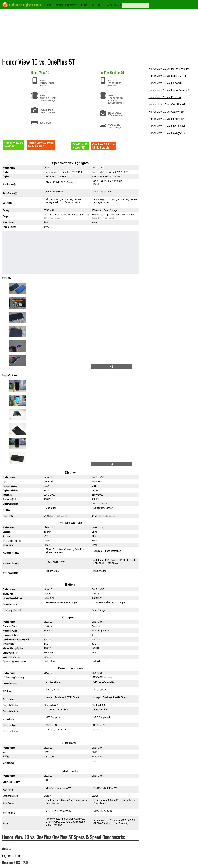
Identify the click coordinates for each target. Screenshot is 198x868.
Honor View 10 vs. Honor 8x (165, 83)
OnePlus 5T (117, 72)
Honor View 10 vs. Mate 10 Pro (167, 76)
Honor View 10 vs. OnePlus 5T (167, 126)
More (109, 5)
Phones (83, 5)
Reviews (47, 5)
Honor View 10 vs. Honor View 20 (169, 90)
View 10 (44, 72)
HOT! (101, 5)
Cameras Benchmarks (65, 5)
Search (118, 5)
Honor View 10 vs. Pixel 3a (165, 97)
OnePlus (104, 72)
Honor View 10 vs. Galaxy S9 (166, 112)
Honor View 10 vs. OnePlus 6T (167, 105)
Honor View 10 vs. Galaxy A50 (167, 133)
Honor (35, 72)
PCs (93, 5)
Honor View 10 (51, 172)
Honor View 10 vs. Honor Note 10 (169, 69)
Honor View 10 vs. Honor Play (166, 119)
